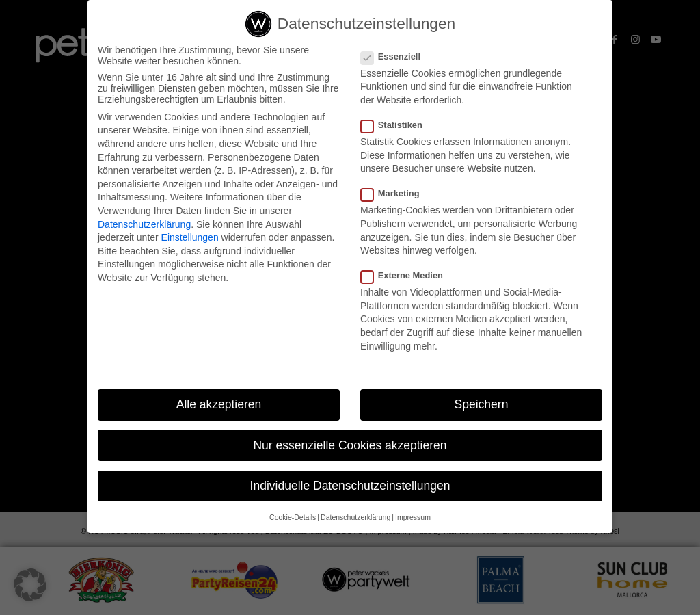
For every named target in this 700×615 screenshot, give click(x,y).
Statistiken (397, 128)
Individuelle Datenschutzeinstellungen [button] (350, 489)
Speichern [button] (482, 408)
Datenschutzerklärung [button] (355, 521)
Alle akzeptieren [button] (219, 408)
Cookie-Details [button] (293, 521)
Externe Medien (407, 279)
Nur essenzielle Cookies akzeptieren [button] (350, 448)
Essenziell (396, 60)
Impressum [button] (413, 521)
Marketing (396, 197)
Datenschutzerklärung (144, 227)
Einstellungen (190, 241)
